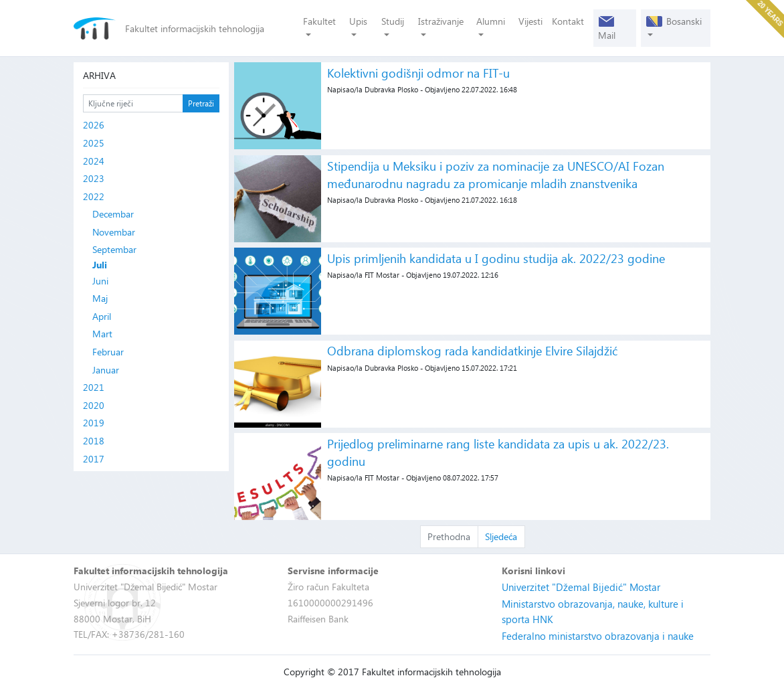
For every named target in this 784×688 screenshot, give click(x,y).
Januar (106, 370)
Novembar (114, 232)
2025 (94, 143)
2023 (94, 178)
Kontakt (568, 21)
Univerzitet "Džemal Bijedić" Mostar (581, 587)
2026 (94, 125)
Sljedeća (501, 536)
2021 (94, 387)
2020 (94, 405)
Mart (102, 334)
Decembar (113, 214)
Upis (358, 21)
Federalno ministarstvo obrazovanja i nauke (598, 636)
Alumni (491, 21)
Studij (393, 21)
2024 (94, 161)
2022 (94, 196)
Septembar (114, 249)
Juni (100, 281)
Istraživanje (441, 21)
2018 (94, 441)
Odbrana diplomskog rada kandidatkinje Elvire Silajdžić (472, 350)
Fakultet (319, 21)
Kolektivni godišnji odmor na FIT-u (418, 73)
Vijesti (530, 21)
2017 (94, 459)
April (102, 316)
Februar (108, 352)
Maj (100, 298)
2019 (94, 423)
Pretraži (201, 103)
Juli (100, 265)
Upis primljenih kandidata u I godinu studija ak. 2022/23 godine (496, 258)
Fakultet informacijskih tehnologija (195, 28)
